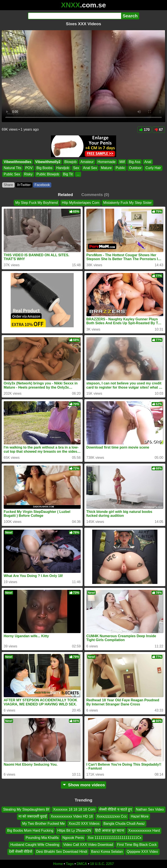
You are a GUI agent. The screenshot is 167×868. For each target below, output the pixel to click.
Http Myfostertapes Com (81, 203)
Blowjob (70, 162)
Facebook (42, 185)
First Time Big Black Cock (137, 845)
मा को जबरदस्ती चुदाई (33, 816)
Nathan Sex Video (150, 809)
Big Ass (134, 162)
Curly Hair (153, 168)
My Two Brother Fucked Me (43, 823)
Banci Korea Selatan (107, 852)
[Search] (74, 16)
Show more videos (84, 785)
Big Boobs (44, 168)
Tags (70, 864)
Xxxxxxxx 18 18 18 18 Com (74, 809)
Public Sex (12, 174)
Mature (106, 168)
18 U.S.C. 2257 (102, 864)
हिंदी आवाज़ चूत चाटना (110, 831)
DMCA (82, 864)
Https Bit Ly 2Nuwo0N (74, 831)
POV (29, 168)
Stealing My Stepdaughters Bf (26, 809)
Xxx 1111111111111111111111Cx (115, 837)
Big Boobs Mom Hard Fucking (30, 831)
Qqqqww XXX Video (142, 852)
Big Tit (68, 174)
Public (120, 168)
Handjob (63, 168)
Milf (122, 162)
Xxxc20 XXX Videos (84, 823)
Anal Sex (90, 168)
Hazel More (140, 816)
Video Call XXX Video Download (88, 845)
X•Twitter (24, 185)
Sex (76, 168)
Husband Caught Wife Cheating (35, 845)
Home (58, 864)
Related (65, 195)
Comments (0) (95, 195)
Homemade (107, 162)
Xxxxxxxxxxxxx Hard (144, 831)
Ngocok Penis (73, 837)
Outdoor (135, 168)
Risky (28, 174)
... (78, 174)
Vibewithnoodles (18, 162)
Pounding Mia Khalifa (42, 837)
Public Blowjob (48, 174)
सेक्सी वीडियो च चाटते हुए (116, 809)
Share (8, 185)
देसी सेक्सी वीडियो (21, 852)
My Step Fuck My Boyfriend (37, 203)
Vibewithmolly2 (48, 162)
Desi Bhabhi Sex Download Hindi (62, 852)
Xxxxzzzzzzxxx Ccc (112, 816)
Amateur (87, 162)
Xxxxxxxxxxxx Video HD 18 (72, 816)
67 (159, 130)
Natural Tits (13, 168)
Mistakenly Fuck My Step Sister (127, 203)
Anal (148, 162)
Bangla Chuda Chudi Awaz (124, 823)
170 (145, 130)
